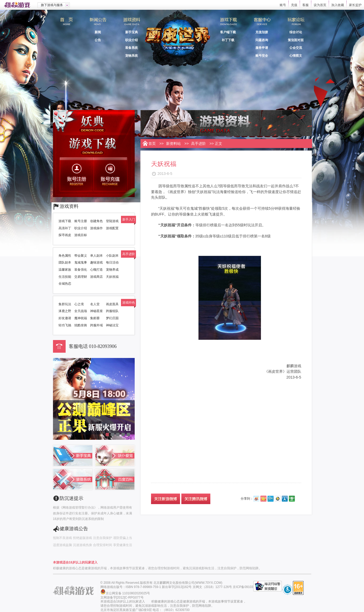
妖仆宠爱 (115, 456)
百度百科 (115, 479)
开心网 (263, 499)
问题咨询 (262, 40)
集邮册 (95, 318)
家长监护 (355, 5)
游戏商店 (96, 277)
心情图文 (296, 56)
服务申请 (262, 48)
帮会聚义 (81, 256)
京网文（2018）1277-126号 (212, 587)
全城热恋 (65, 284)
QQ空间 (278, 499)
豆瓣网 (292, 499)
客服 (305, 5)
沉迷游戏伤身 (82, 545)
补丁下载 (228, 40)
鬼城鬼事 (81, 262)
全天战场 (81, 311)
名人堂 (95, 304)
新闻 (98, 32)
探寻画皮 (65, 235)
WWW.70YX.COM (208, 583)
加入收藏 (338, 5)
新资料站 (173, 144)
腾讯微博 (271, 499)
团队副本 (65, 262)
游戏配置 (112, 228)
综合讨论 (296, 32)
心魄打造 (96, 270)
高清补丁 (65, 228)
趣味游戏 (96, 262)
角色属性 (65, 256)
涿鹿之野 (65, 311)
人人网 (285, 499)
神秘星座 (96, 311)
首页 (66, 24)
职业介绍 (132, 40)
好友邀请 (65, 318)
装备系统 (132, 48)
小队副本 (112, 256)
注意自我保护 (103, 538)
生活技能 (65, 277)
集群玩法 (65, 304)
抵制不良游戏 (62, 538)
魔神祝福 (81, 318)
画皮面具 (112, 304)
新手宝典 (132, 32)
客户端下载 (228, 32)
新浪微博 (256, 499)
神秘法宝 (112, 325)
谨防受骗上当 (123, 538)
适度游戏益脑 (62, 545)
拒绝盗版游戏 (82, 538)
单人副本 (96, 256)
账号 (283, 5)
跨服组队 (112, 311)
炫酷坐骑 (81, 325)
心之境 (79, 304)
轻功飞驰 (65, 325)
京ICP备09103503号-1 (249, 587)
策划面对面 (296, 40)
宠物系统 (132, 56)
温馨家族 (65, 270)
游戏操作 (96, 228)
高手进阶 (198, 144)
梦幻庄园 (112, 318)
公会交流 (296, 48)
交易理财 (81, 277)
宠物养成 (112, 270)
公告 (98, 40)
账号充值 (111, 174)
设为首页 (320, 5)
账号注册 (77, 174)
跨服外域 (96, 325)
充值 (294, 5)
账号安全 (262, 56)
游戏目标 (81, 235)
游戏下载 (94, 146)
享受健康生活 (123, 545)
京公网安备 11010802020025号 (128, 593)
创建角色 (96, 221)
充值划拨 (262, 32)
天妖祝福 (112, 277)
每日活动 (112, 262)
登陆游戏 (112, 221)
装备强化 (81, 270)
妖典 (94, 122)
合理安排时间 (103, 545)
